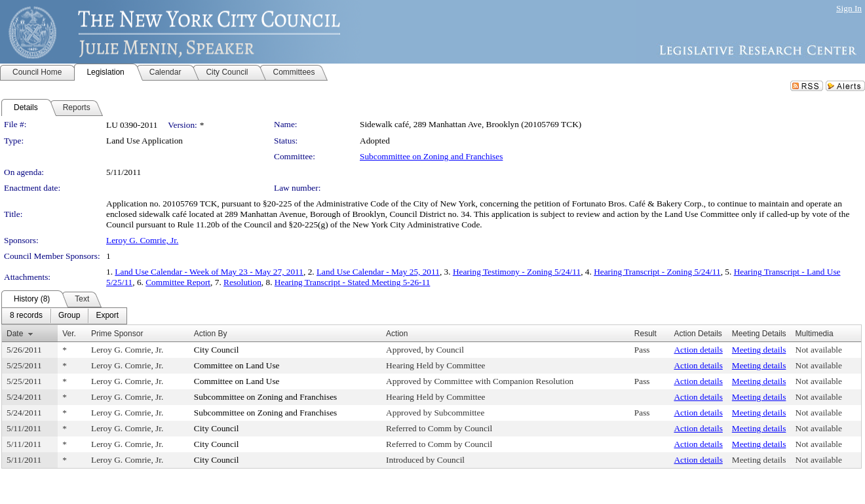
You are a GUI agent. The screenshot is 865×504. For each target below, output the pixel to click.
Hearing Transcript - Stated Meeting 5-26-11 (353, 282)
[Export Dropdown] (107, 316)
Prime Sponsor (117, 334)
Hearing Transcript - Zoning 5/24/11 (657, 272)
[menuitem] (26, 316)
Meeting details (759, 350)
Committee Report (178, 282)
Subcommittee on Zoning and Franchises (431, 156)
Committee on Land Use (237, 365)
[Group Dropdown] (69, 316)
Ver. (69, 334)
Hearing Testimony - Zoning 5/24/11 (517, 272)
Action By (211, 334)
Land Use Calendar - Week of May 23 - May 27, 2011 (209, 272)
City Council (217, 350)
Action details (698, 350)
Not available (819, 350)
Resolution (242, 282)
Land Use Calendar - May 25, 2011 (378, 272)
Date (15, 334)
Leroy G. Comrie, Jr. (142, 240)
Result (645, 334)
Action (397, 334)
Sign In (849, 8)
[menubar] (64, 316)
